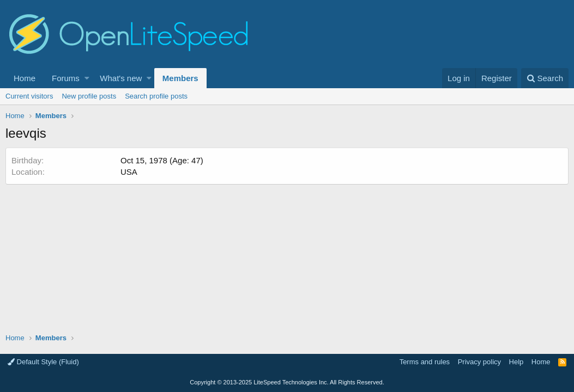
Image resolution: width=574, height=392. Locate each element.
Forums (66, 78)
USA (129, 172)
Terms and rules (425, 362)
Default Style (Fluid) (43, 362)
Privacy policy (479, 362)
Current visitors (29, 96)
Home (25, 78)
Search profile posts (156, 96)
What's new (121, 78)
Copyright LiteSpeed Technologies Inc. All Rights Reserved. (287, 382)
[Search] (545, 78)
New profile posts (89, 96)
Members (180, 78)
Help (516, 362)
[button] (87, 78)
